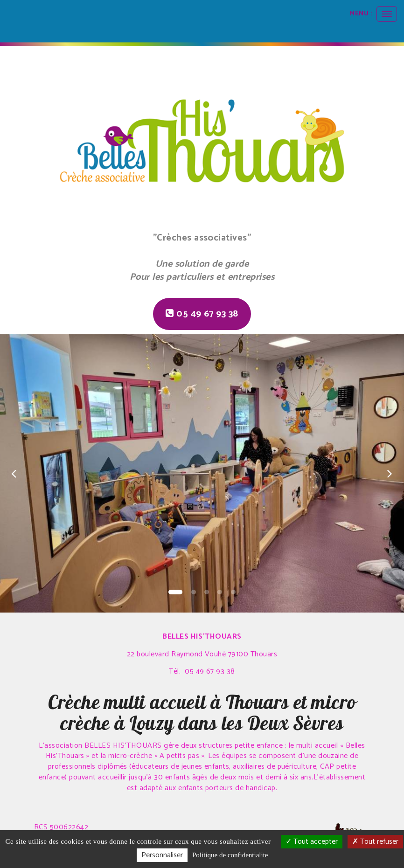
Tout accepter (312, 842)
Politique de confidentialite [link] (230, 855)
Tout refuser (375, 842)
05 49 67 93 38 (202, 314)
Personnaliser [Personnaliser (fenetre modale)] (162, 855)
